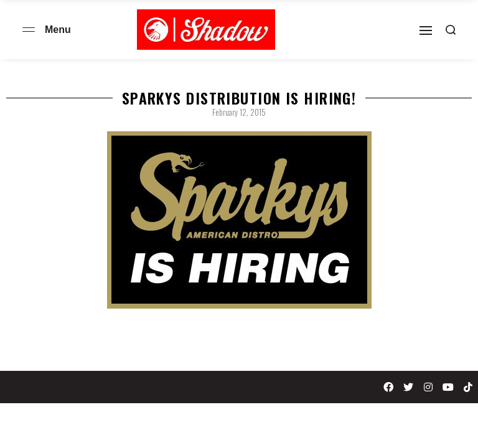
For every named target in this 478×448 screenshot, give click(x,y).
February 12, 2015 (239, 112)
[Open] (426, 30)
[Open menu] (29, 30)
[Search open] (451, 30)
